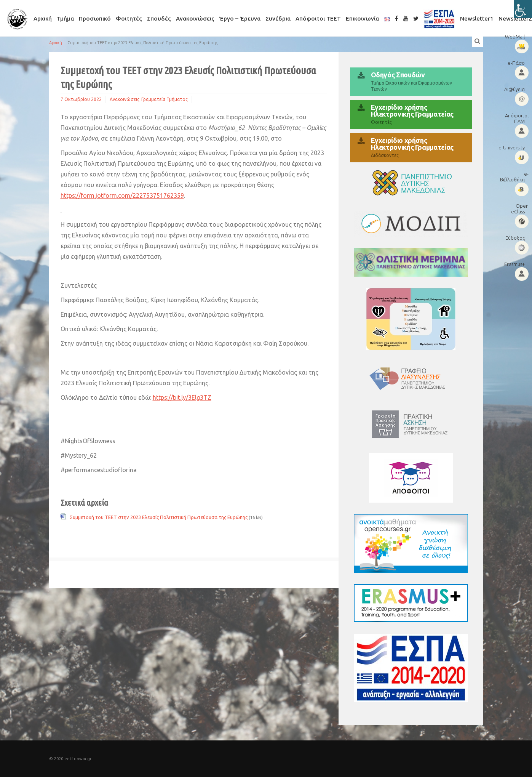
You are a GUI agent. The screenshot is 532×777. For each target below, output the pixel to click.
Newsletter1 (477, 18)
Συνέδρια (278, 18)
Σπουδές (159, 18)
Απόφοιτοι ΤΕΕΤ (318, 18)
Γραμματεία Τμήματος (165, 99)
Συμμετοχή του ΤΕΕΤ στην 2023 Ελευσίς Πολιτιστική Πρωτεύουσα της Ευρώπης (159, 517)
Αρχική (43, 18)
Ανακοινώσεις (195, 18)
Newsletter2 (515, 18)
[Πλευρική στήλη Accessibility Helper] (523, 9)
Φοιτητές (129, 18)
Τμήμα (65, 18)
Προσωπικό (95, 18)
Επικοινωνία (362, 18)
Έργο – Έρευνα (240, 18)
